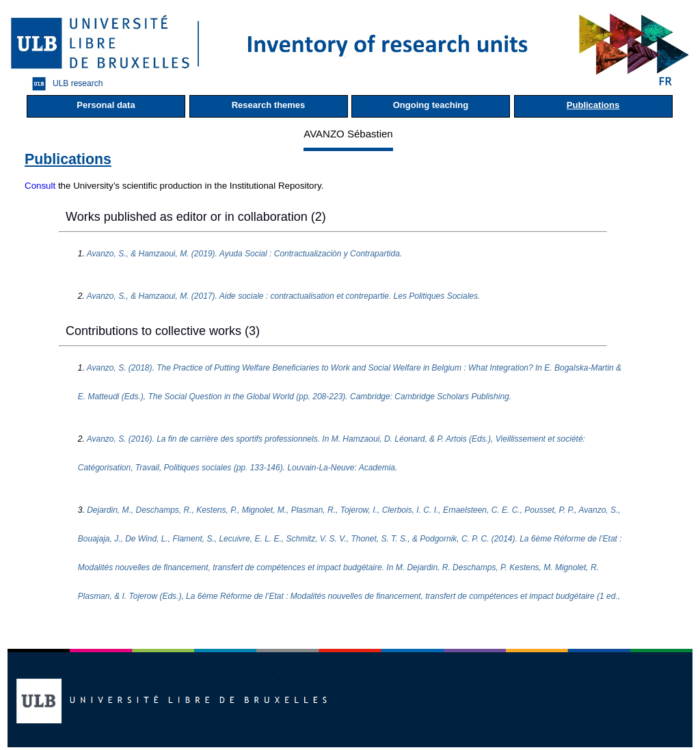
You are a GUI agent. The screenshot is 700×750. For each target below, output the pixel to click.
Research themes (269, 105)
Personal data (106, 105)
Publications (593, 105)
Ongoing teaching (431, 105)
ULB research (64, 84)
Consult (40, 186)
